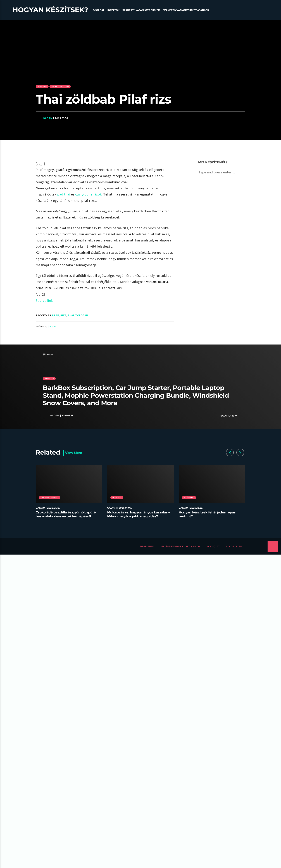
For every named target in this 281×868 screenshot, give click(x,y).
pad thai (64, 194)
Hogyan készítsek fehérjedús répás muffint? (207, 514)
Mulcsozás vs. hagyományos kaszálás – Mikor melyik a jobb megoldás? (139, 514)
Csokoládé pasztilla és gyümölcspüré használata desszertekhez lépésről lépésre (66, 516)
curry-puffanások (88, 194)
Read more (228, 416)
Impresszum (147, 546)
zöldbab (82, 315)
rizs (63, 315)
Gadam (48, 118)
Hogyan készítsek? (50, 10)
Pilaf (55, 315)
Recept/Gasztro (60, 86)
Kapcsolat (213, 546)
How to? (42, 86)
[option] (69, 494)
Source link (44, 301)
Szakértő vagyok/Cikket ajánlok (186, 10)
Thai (71, 315)
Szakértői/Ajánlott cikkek (141, 10)
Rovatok (114, 10)
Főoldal (99, 10)
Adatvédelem (234, 546)
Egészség (189, 498)
